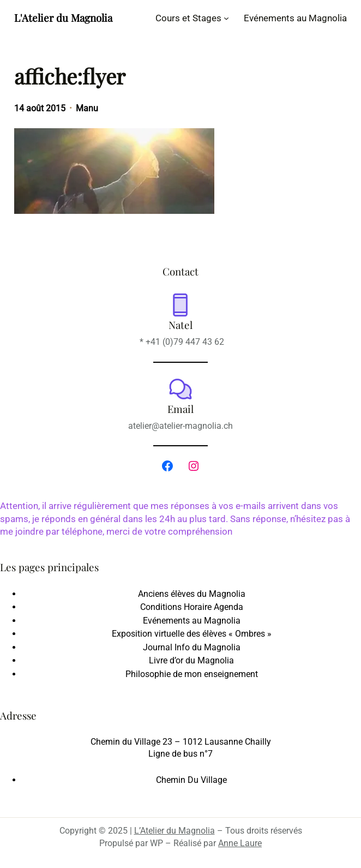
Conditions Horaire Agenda (192, 607)
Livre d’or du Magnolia (191, 660)
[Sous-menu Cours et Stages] (226, 18)
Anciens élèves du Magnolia (192, 594)
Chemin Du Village (191, 780)
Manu (87, 108)
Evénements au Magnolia (192, 621)
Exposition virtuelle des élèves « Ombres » (192, 634)
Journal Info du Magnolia (192, 647)
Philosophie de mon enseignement (192, 674)
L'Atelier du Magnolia (63, 18)
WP (157, 843)
